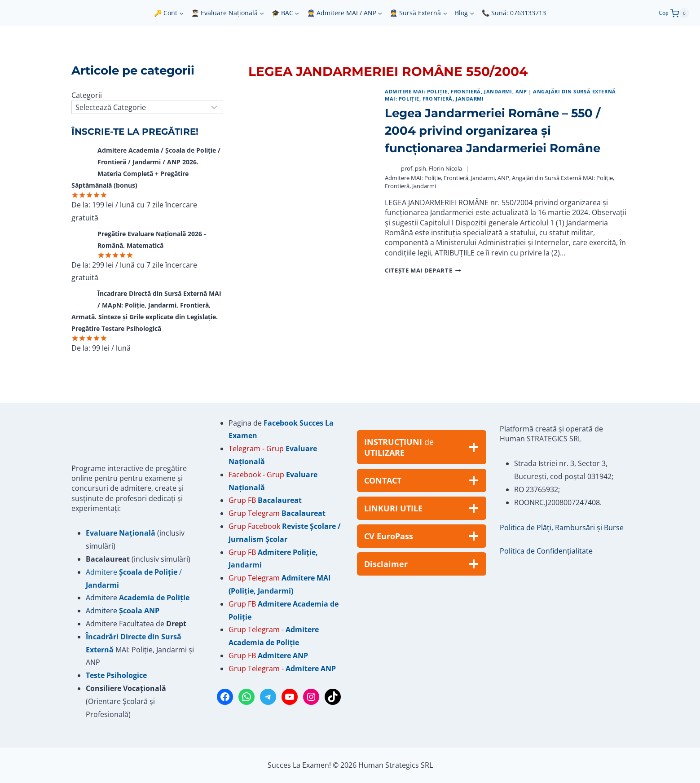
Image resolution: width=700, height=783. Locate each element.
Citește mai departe (423, 270)
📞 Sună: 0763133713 (514, 13)
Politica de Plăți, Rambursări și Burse (562, 528)
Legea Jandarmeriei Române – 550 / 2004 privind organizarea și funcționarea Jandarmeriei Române (493, 131)
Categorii (87, 95)
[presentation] (309, 181)
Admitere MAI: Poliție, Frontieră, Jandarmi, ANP (456, 91)
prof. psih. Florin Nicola (431, 168)
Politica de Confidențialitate (546, 551)
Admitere (102, 598)
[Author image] (390, 169)
